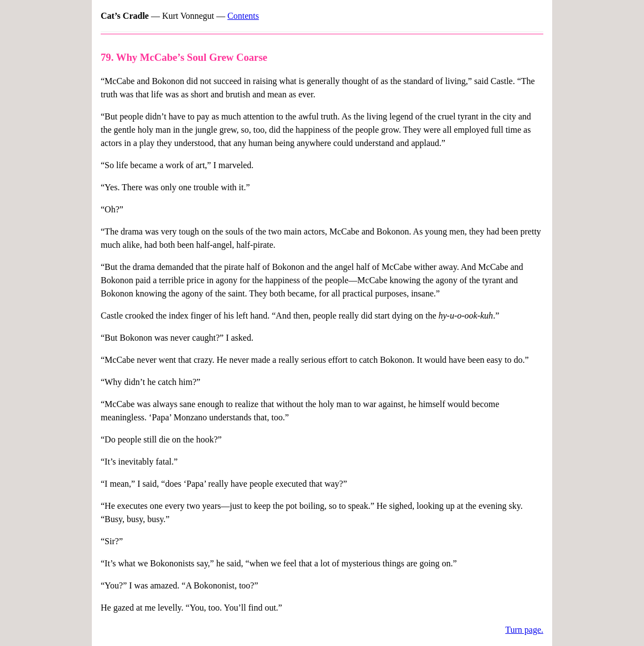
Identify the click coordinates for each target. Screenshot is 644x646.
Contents (243, 16)
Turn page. (524, 630)
